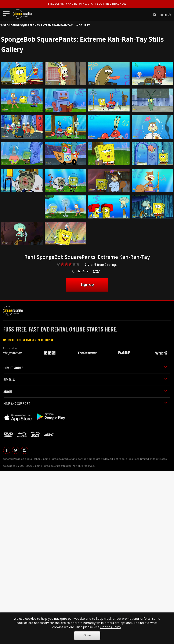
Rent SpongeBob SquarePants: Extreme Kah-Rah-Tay (87, 257)
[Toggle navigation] (8, 13)
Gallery (84, 25)
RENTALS (85, 379)
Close (87, 635)
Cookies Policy (111, 627)
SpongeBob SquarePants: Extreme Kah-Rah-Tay (38, 25)
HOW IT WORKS (85, 368)
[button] (153, 15)
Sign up (87, 284)
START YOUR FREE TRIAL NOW (87, 4)
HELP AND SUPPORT (85, 403)
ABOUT (85, 392)
